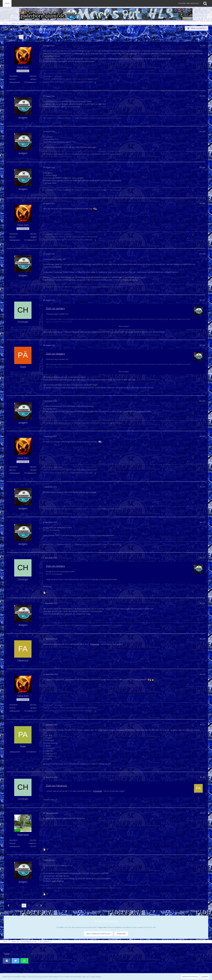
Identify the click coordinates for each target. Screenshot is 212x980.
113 (16, 37)
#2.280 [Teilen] (202, 860)
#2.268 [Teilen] (202, 345)
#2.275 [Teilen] (203, 639)
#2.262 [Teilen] (202, 96)
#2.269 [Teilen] (202, 401)
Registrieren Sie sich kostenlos (110, 927)
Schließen (205, 977)
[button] (7, 961)
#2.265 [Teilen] (202, 203)
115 (26, 37)
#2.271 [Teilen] (203, 487)
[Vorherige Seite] (6, 37)
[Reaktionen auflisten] (46, 592)
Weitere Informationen (190, 977)
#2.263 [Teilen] (202, 132)
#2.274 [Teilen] (203, 603)
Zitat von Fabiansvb (56, 785)
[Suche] (205, 3)
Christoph (95, 644)
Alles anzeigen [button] (124, 326)
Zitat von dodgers (55, 308)
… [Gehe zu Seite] (12, 37)
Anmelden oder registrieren (189, 3)
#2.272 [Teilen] (203, 522)
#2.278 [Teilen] (203, 777)
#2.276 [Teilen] (202, 674)
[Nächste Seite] (38, 37)
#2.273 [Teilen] (203, 558)
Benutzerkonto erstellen (98, 934)
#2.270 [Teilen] (202, 436)
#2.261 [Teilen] (203, 46)
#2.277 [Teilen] (203, 725)
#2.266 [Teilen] (202, 254)
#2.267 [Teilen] (202, 300)
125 (34, 37)
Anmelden (121, 934)
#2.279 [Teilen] (202, 813)
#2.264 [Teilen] (202, 167)
